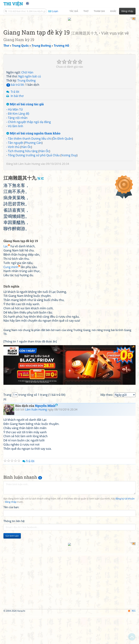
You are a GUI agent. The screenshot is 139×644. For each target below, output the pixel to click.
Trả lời (15, 92)
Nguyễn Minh (46, 417)
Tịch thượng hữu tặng (23, 151)
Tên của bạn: (11, 518)
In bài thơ (17, 96)
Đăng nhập (127, 11)
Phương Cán (33, 143)
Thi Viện (13, 4)
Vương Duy (69, 155)
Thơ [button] (86, 11)
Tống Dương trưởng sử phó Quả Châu (34, 155)
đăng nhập (11, 513)
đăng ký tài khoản (125, 510)
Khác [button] (113, 11)
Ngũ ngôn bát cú (30, 76)
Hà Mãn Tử (15, 109)
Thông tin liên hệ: (14, 532)
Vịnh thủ (14, 147)
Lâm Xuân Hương (29, 164)
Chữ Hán (27, 72)
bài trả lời (15, 85)
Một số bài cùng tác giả (25, 104)
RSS (132, 616)
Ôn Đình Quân (62, 139)
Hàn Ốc (26, 147)
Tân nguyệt (16, 143)
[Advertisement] (69, 370)
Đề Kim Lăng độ (19, 114)
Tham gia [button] (99, 11)
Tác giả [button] (74, 11)
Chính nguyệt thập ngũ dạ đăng (29, 122)
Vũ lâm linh (16, 126)
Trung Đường (27, 80)
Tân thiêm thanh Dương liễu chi (30, 139)
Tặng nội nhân (18, 118)
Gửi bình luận (12, 547)
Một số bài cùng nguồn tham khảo (33, 133)
